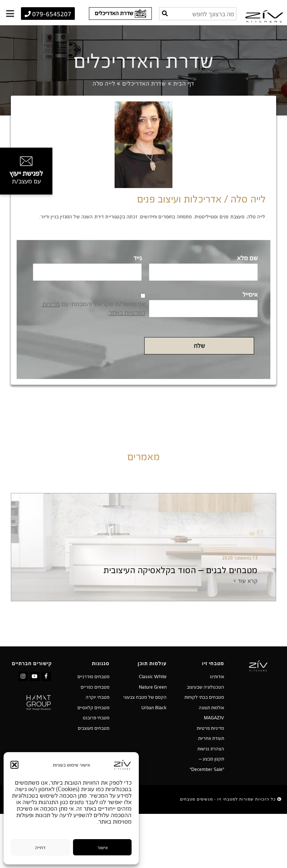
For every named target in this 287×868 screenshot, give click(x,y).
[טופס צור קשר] (26, 171)
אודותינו (217, 676)
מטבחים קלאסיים (93, 707)
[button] (14, 765)
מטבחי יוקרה (98, 697)
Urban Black (154, 707)
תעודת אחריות (211, 738)
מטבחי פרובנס (96, 717)
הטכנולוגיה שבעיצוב (205, 687)
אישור (102, 847)
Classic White (153, 676)
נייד (138, 258)
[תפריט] (10, 14)
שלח (199, 346)
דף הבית (184, 83)
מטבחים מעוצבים (94, 728)
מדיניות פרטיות (210, 728)
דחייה (40, 847)
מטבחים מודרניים (93, 676)
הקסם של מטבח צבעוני (145, 697)
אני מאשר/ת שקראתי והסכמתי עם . (94, 308)
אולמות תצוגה (211, 707)
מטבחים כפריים (95, 687)
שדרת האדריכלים (144, 83)
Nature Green (153, 687)
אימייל (250, 295)
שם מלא (247, 258)
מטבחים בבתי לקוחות (204, 697)
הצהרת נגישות (211, 749)
